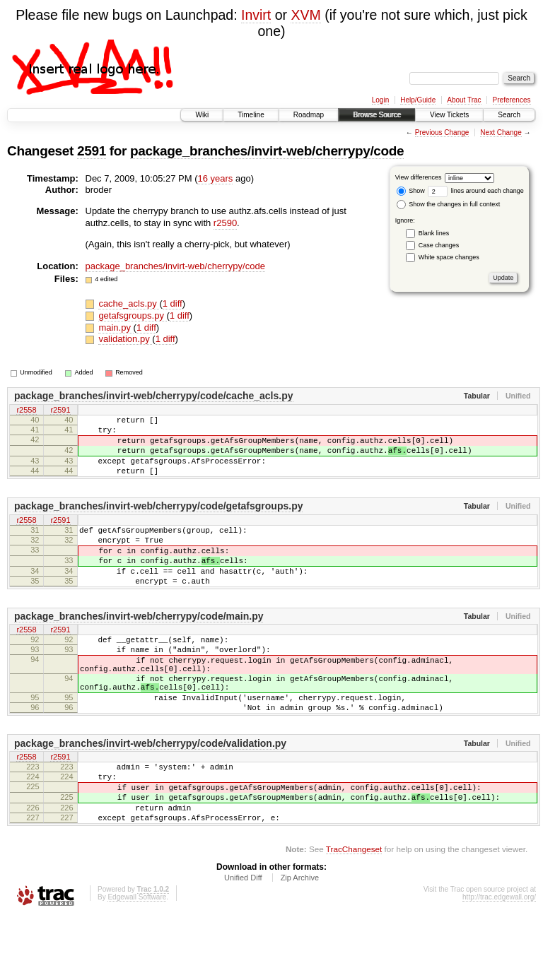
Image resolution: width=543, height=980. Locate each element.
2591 (92, 151)
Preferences (512, 100)
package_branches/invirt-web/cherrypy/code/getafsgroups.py (158, 521)
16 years (215, 178)
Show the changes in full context (449, 204)
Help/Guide (418, 100)
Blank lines (434, 233)
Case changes (439, 245)
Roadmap (309, 115)
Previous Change (442, 132)
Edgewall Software (137, 961)
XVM (305, 15)
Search (509, 115)
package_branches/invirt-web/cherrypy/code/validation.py (150, 792)
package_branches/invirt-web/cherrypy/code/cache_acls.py (154, 396)
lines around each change (476, 191)
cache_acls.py (129, 303)
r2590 (225, 223)
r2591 (60, 411)
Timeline (251, 115)
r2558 (26, 411)
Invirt (256, 15)
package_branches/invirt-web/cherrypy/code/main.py (139, 646)
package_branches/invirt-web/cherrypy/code (267, 151)
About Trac (464, 100)
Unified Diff (243, 941)
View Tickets (449, 115)
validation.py (125, 339)
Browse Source (377, 115)
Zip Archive (300, 941)
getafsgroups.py (132, 315)
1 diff (173, 303)
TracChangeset (354, 913)
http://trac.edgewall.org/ (499, 961)
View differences (419, 177)
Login (380, 100)
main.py (116, 327)
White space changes (449, 257)
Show (411, 191)
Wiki (202, 115)
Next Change (501, 132)
